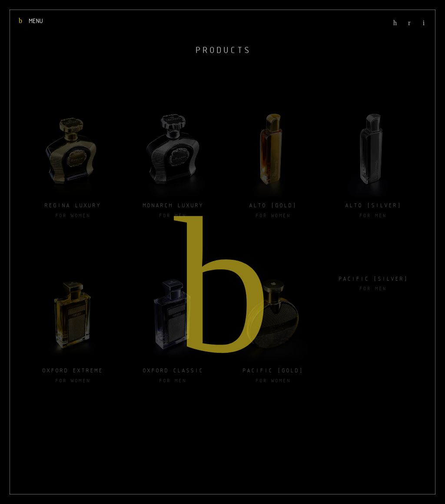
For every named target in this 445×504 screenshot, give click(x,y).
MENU (30, 21)
